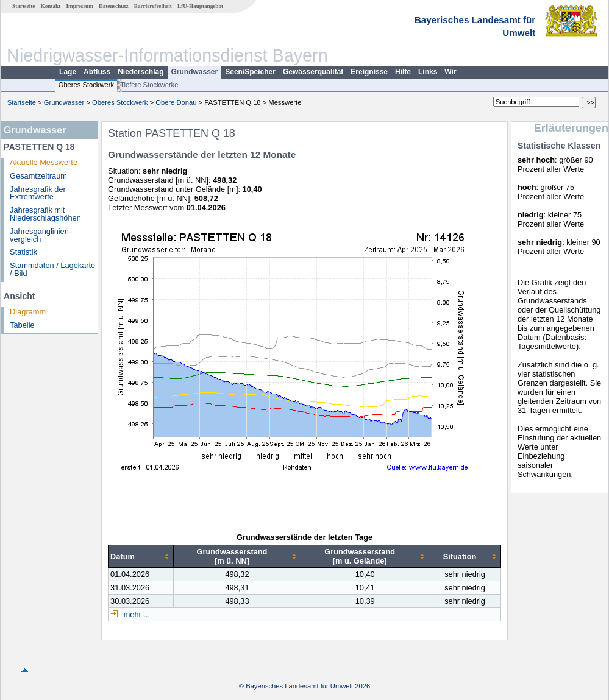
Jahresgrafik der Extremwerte (38, 193)
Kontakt (51, 6)
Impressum (80, 6)
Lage (68, 72)
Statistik (23, 252)
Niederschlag (141, 72)
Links (428, 72)
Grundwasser (195, 72)
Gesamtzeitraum (38, 176)
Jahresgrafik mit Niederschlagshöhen (45, 214)
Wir (450, 72)
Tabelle (22, 325)
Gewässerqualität (313, 72)
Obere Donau (176, 102)
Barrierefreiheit (153, 6)
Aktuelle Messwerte (44, 162)
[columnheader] (141, 557)
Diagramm (28, 312)
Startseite (23, 6)
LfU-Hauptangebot (200, 6)
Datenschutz (114, 6)
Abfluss (97, 72)
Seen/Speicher (250, 72)
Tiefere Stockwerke (149, 85)
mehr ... (136, 614)
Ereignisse (369, 72)
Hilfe (403, 72)
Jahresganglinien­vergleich (41, 235)
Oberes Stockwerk (86, 85)
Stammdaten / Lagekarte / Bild (52, 269)
